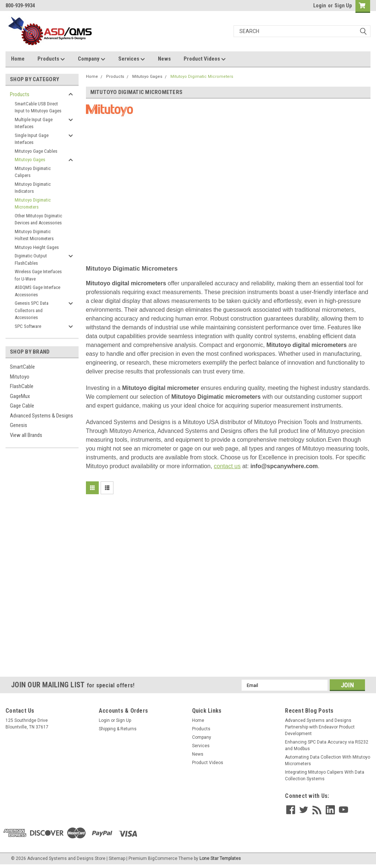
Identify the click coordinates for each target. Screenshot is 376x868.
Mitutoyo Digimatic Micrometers (33, 204)
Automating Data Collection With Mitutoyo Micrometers (328, 760)
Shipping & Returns (118, 729)
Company (92, 59)
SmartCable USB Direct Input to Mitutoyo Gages (38, 107)
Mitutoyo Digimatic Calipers (33, 172)
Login (320, 6)
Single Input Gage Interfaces (32, 139)
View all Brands (26, 435)
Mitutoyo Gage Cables (36, 151)
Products (51, 59)
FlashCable (22, 386)
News (164, 59)
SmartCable (22, 367)
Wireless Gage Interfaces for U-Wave (38, 275)
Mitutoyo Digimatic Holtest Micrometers (34, 235)
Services (132, 59)
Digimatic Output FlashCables (31, 259)
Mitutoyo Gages (30, 160)
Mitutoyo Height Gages (37, 247)
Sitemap (117, 858)
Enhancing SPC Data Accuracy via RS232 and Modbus (327, 745)
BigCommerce (163, 858)
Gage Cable (22, 406)
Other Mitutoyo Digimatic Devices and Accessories (38, 219)
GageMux (20, 396)
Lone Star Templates (220, 858)
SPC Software (28, 326)
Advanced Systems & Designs (41, 416)
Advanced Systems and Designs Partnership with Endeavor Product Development (320, 727)
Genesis (19, 425)
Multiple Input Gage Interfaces (34, 123)
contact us (227, 466)
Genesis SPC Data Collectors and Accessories (32, 310)
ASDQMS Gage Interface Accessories (37, 291)
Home (18, 59)
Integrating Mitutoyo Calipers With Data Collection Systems (325, 775)
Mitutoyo (20, 377)
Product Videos (205, 59)
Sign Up (343, 6)
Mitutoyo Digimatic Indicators (33, 188)
